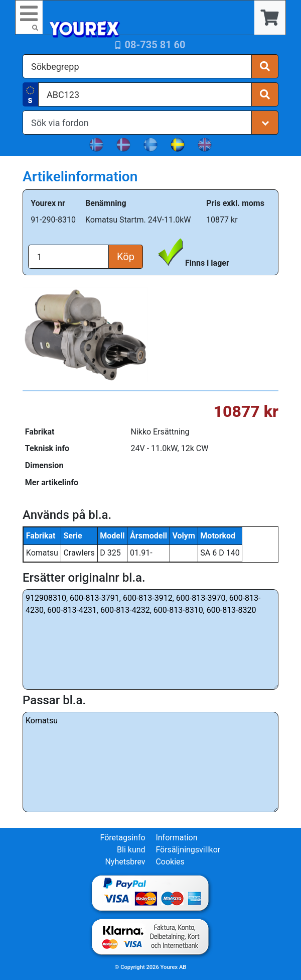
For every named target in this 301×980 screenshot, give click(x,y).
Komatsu (150, 762)
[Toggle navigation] (29, 17)
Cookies (170, 862)
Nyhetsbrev (125, 862)
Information (176, 838)
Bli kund (131, 850)
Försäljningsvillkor (188, 850)
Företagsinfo (122, 838)
